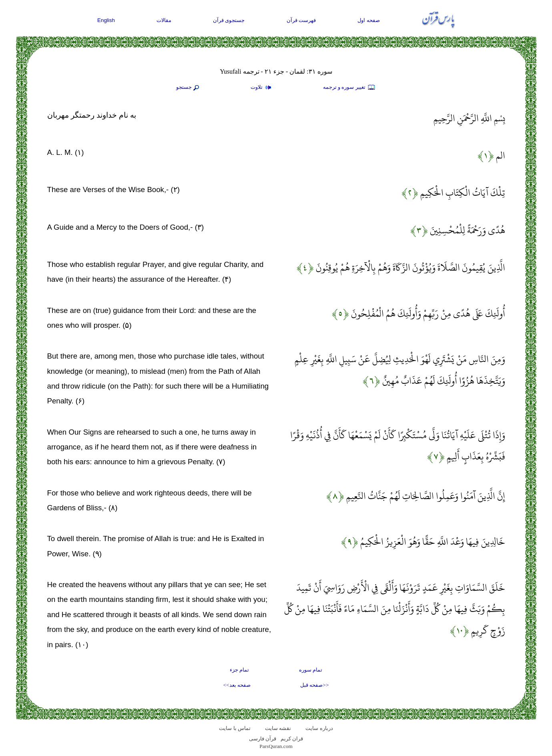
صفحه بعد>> (237, 685)
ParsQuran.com (276, 746)
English (106, 20)
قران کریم (292, 739)
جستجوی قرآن (229, 20)
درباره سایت (319, 728)
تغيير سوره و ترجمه (349, 88)
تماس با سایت (235, 728)
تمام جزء (239, 670)
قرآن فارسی (263, 739)
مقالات (164, 20)
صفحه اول (369, 20)
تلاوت (262, 88)
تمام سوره (311, 670)
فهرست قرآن (301, 20)
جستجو (189, 88)
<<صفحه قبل (314, 685)
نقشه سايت (278, 728)
